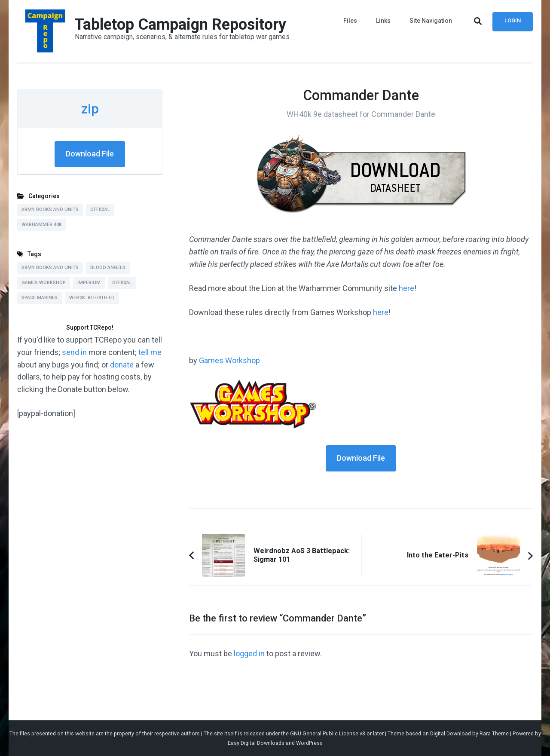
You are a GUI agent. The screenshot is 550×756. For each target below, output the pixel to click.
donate (122, 365)
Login (513, 20)
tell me (150, 352)
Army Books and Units (50, 210)
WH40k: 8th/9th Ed (92, 298)
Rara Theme (494, 733)
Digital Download (451, 733)
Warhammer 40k (42, 225)
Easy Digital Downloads (256, 743)
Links (383, 21)
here (406, 288)
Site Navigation (431, 21)
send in (74, 352)
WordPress (309, 743)
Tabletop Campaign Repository (180, 24)
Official (100, 210)
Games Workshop (229, 360)
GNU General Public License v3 (328, 733)
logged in (249, 653)
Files (350, 21)
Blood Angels (108, 268)
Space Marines (40, 298)
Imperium (89, 283)
